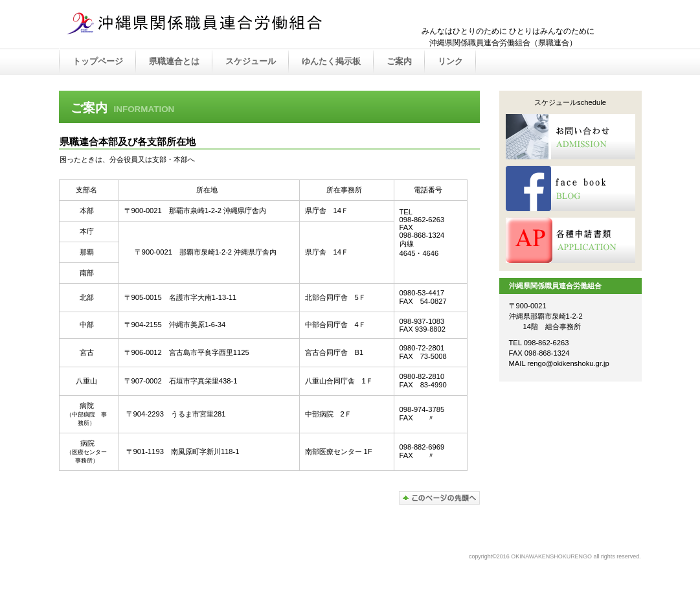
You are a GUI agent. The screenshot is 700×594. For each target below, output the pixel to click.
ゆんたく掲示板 (331, 61)
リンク (450, 61)
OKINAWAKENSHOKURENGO (195, 25)
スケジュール (251, 61)
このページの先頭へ (439, 498)
